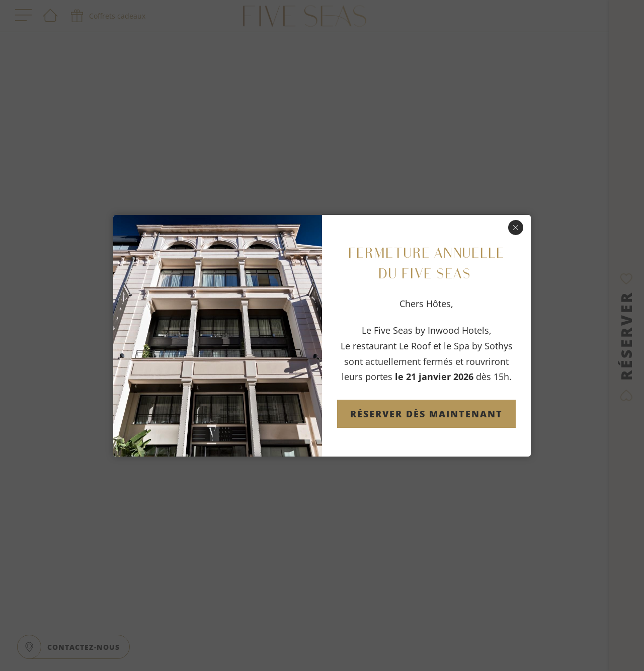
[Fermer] (516, 228)
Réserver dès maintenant (426, 414)
